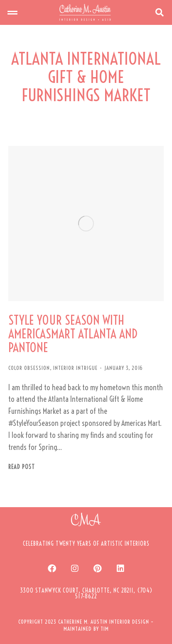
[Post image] (86, 224)
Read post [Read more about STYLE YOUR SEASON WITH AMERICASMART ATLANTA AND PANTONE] (22, 467)
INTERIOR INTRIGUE (75, 368)
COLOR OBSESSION (29, 368)
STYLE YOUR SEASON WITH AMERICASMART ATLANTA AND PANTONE (73, 334)
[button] (12, 12)
